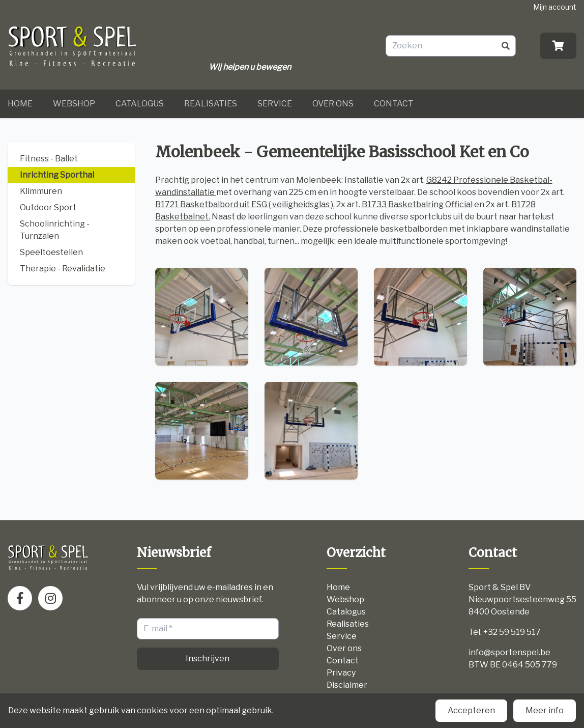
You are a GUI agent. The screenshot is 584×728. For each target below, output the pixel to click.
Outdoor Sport (48, 207)
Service (275, 104)
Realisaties (211, 104)
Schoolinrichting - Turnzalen (55, 230)
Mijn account (555, 7)
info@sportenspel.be (509, 652)
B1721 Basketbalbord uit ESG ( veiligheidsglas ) (244, 204)
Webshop (74, 104)
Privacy (341, 673)
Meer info (545, 710)
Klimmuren (41, 191)
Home (20, 104)
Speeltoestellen (51, 252)
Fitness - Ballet (49, 159)
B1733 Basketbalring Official (417, 204)
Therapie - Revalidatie (63, 269)
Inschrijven (208, 659)
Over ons (333, 104)
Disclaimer (347, 685)
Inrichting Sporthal (57, 175)
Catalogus (140, 104)
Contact (394, 104)
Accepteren (471, 710)
